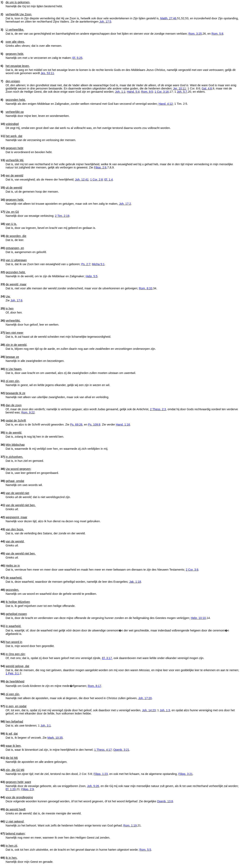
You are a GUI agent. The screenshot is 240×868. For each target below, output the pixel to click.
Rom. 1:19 (130, 825)
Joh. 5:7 (182, 92)
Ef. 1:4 (109, 180)
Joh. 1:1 (120, 92)
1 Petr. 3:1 (12, 673)
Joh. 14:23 (149, 710)
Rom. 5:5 (145, 850)
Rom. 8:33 (146, 288)
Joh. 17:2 (125, 204)
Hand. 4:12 (166, 104)
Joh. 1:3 (165, 710)
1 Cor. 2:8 (96, 180)
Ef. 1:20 (11, 789)
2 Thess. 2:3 (158, 409)
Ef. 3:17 (107, 658)
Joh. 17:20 (145, 698)
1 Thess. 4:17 (103, 750)
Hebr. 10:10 (198, 618)
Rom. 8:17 (94, 686)
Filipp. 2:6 (100, 167)
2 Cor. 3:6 (192, 570)
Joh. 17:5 (105, 22)
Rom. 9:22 (28, 412)
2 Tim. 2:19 (62, 216)
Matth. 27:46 (168, 18)
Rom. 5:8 (217, 34)
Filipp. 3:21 (186, 774)
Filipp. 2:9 (27, 789)
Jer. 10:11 (179, 88)
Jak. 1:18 (135, 582)
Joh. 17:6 (16, 300)
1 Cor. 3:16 (162, 92)
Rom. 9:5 (147, 92)
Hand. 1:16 (123, 425)
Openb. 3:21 (121, 750)
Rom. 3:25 (195, 34)
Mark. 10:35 (55, 738)
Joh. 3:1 (46, 726)
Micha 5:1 (98, 264)
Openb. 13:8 (165, 801)
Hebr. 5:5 (92, 276)
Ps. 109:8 (94, 425)
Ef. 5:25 (77, 58)
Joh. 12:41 (82, 180)
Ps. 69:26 (76, 425)
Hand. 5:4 (133, 92)
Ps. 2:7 (86, 264)
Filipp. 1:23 (101, 774)
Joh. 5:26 (93, 786)
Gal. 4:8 (207, 88)
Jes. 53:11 (47, 73)
